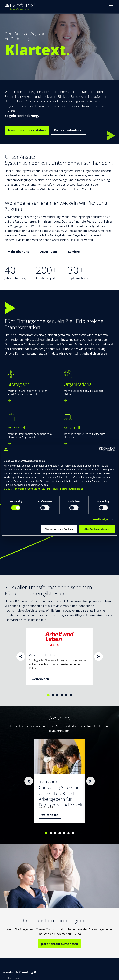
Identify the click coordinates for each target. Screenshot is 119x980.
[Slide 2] (53, 695)
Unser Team (48, 252)
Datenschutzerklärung (72, 489)
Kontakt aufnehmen (69, 130)
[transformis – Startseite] (20, 7)
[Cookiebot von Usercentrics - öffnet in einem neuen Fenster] (101, 449)
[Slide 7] (73, 833)
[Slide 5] (66, 695)
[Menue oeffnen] (111, 7)
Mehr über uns (18, 252)
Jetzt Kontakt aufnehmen (60, 944)
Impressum (52, 489)
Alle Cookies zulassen (97, 529)
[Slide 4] (62, 695)
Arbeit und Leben (43, 655)
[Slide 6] (71, 695)
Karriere (74, 252)
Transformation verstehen (27, 130)
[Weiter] (98, 657)
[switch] (45, 508)
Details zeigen (101, 519)
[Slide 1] (48, 695)
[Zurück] (21, 657)
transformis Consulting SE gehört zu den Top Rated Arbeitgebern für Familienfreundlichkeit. (61, 793)
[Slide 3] (57, 695)
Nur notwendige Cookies (59, 529)
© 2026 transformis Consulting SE (24, 489)
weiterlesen (40, 679)
